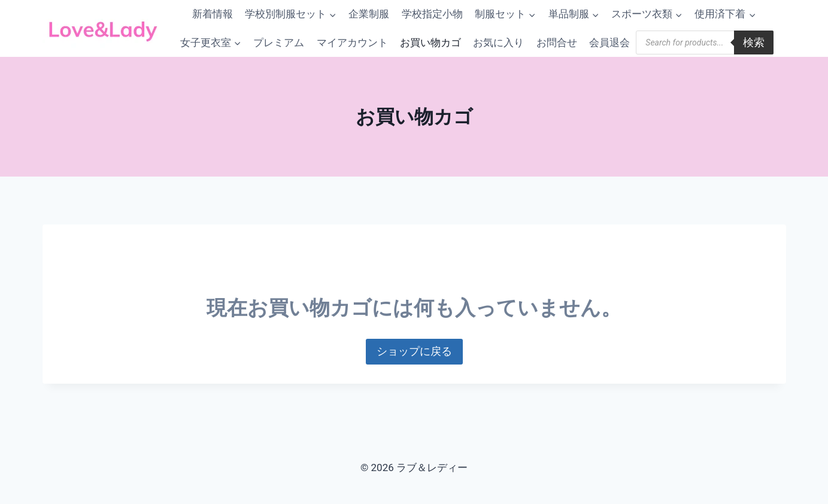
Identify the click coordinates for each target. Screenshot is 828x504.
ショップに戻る (414, 351)
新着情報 (213, 14)
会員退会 (609, 42)
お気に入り (498, 42)
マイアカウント (352, 42)
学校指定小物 (432, 14)
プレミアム (279, 42)
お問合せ (557, 42)
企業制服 (369, 14)
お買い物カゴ (430, 42)
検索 (754, 42)
